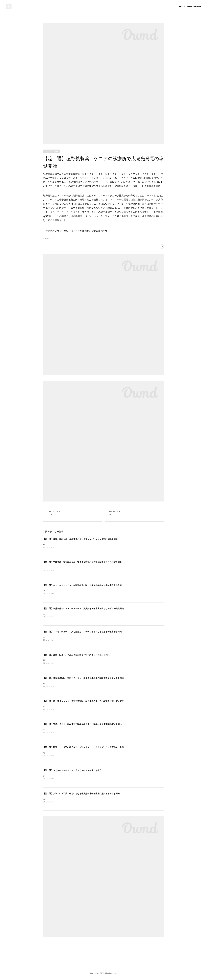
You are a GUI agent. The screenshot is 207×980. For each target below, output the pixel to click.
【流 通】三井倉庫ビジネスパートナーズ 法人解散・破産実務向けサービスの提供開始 (83, 609)
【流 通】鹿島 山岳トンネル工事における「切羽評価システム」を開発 (76, 656)
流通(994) (46, 239)
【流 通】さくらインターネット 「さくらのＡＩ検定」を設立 (72, 772)
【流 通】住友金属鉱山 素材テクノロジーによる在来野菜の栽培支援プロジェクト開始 (83, 679)
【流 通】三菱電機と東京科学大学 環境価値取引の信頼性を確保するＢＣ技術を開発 (82, 562)
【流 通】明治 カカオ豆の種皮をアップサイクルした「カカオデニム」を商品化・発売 (83, 749)
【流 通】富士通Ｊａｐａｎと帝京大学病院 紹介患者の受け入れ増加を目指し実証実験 (83, 702)
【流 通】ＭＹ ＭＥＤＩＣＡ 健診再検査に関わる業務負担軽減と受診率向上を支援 (82, 586)
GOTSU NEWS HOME (190, 6)
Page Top (103, 964)
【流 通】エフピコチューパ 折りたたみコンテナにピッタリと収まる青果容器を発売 (82, 632)
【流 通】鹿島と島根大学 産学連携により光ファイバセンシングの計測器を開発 (80, 539)
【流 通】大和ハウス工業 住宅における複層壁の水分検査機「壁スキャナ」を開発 (81, 796)
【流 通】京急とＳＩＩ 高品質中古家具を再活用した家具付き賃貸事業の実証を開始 (82, 726)
